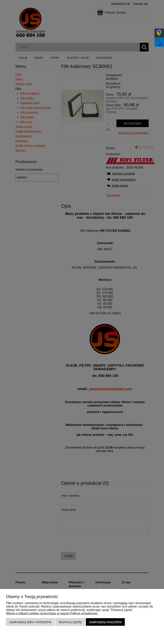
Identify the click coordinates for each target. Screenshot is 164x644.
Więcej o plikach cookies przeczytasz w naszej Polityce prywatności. (52, 613)
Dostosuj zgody (70, 622)
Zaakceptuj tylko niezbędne (30, 622)
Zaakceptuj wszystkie (105, 622)
